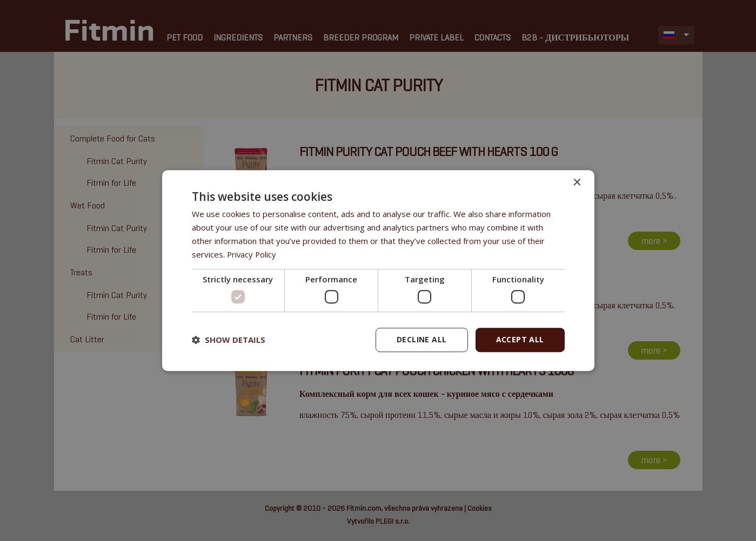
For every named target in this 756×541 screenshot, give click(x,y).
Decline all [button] (422, 339)
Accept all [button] (520, 339)
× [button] (577, 183)
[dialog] (378, 270)
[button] (229, 340)
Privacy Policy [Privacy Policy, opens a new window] (252, 254)
